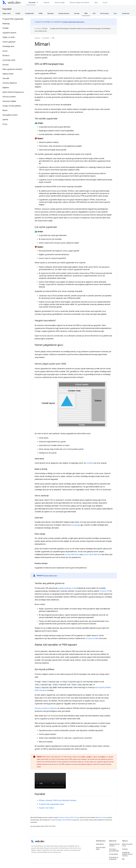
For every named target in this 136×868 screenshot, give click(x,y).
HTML (41, 13)
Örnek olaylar (114, 854)
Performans (104, 13)
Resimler (51, 13)
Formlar (77, 13)
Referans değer (60, 2)
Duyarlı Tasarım (64, 13)
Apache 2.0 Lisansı (101, 817)
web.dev (37, 38)
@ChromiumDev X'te (127, 845)
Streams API (105, 591)
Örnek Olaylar (107, 2)
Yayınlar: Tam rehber (46, 808)
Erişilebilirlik (29, 13)
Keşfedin (47, 2)
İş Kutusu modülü (92, 638)
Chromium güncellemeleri (114, 850)
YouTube (125, 849)
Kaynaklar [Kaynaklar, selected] (32, 2)
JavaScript (126, 13)
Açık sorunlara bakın (101, 848)
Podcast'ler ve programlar (114, 858)
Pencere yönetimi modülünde (46, 708)
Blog (96, 2)
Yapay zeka (6, 13)
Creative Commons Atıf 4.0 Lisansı (69, 817)
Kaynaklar (7, 9)
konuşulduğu (75, 525)
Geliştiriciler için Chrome (114, 845)
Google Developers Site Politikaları (61, 820)
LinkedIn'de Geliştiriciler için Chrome (127, 854)
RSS (123, 859)
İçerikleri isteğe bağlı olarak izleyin (73, 22)
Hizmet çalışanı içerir (50, 576)
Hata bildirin (100, 844)
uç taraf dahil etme (72, 555)
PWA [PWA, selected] (86, 13)
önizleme (90, 463)
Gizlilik (18, 13)
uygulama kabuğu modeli (67, 588)
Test (115, 13)
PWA (53, 38)
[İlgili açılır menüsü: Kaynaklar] (38, 2)
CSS (94, 13)
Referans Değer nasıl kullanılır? (80, 2)
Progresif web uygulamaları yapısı (51, 804)
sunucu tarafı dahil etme (92, 555)
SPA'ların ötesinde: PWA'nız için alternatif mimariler (58, 800)
